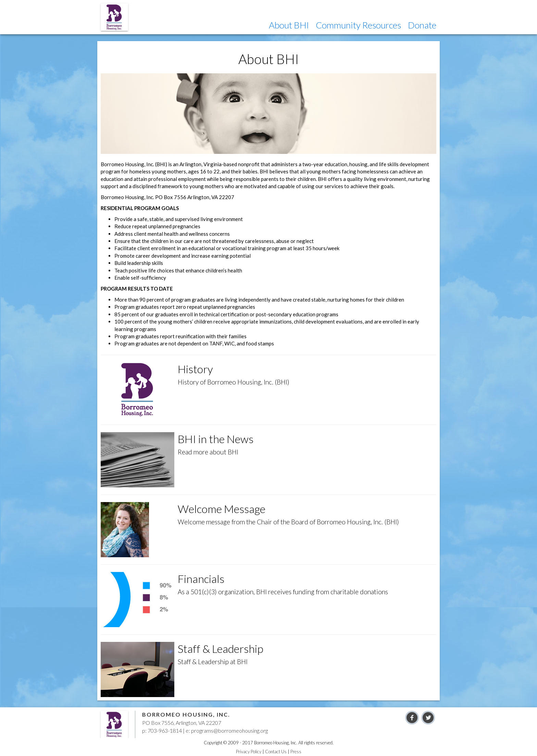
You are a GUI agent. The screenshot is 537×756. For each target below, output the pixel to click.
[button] (289, 25)
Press (296, 752)
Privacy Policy (249, 752)
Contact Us (276, 752)
